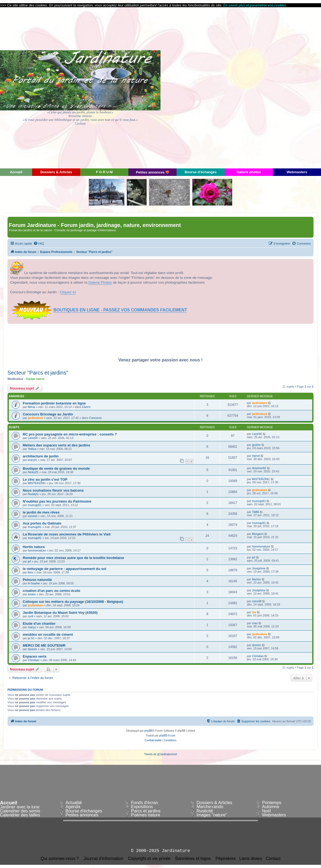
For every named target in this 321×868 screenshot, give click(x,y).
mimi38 (257, 601)
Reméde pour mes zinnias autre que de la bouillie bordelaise (73, 558)
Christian (34, 660)
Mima (31, 407)
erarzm (32, 460)
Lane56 (33, 438)
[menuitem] (39, 244)
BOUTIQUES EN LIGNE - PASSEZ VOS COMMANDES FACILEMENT (120, 310)
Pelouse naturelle (37, 580)
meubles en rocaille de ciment (48, 634)
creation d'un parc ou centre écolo (51, 591)
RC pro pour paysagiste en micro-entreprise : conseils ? (70, 434)
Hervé (256, 456)
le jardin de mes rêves (41, 512)
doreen (32, 649)
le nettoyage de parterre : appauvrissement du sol (64, 569)
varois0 (33, 516)
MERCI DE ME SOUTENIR (44, 645)
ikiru (30, 572)
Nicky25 (33, 472)
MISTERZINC (37, 483)
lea (254, 612)
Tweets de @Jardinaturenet (160, 754)
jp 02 (31, 638)
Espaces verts (35, 656)
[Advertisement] (273, 87)
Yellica (32, 449)
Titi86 (256, 512)
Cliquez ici (68, 292)
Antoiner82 (259, 468)
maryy (32, 627)
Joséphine (259, 568)
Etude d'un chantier (39, 624)
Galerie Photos (100, 282)
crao (255, 623)
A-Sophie (34, 583)
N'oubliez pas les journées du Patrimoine (57, 501)
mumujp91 (35, 505)
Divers (86, 407)
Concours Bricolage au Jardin (48, 414)
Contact (273, 859)
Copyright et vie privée (149, 859)
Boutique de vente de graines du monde (56, 468)
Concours (95, 418)
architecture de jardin (41, 456)
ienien (32, 594)
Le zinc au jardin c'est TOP (45, 479)
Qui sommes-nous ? (60, 859)
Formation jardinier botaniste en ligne (54, 403)
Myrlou (256, 579)
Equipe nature (35, 379)
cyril (30, 616)
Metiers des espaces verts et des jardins (56, 445)
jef (29, 561)
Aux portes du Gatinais (42, 523)
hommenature (37, 550)
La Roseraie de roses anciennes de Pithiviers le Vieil (67, 534)
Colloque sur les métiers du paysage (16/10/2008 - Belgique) (73, 602)
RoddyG (33, 494)
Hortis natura (34, 547)
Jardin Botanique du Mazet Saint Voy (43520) (60, 613)
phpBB (148, 731)
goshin (256, 445)
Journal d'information (104, 859)
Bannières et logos (193, 859)
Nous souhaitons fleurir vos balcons (53, 490)
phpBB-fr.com (167, 736)
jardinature (260, 403)
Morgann (258, 534)
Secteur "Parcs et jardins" (38, 373)
